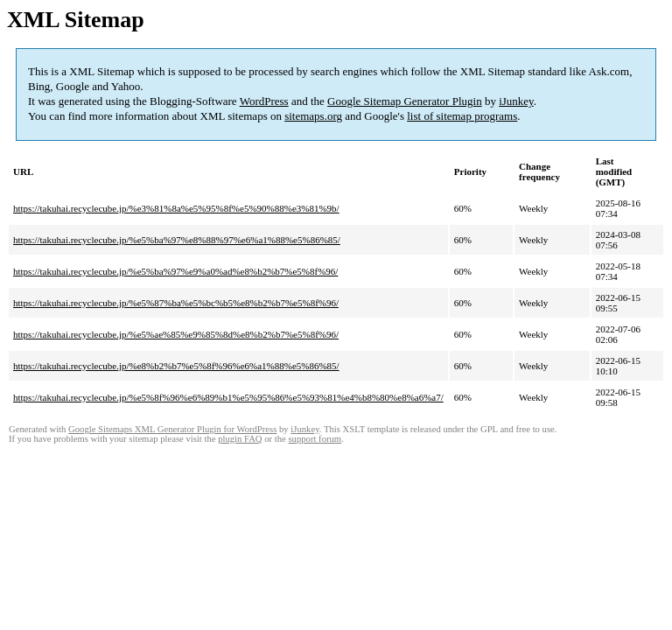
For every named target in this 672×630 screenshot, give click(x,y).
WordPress (264, 101)
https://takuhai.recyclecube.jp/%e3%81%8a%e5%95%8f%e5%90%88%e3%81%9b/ (176, 208)
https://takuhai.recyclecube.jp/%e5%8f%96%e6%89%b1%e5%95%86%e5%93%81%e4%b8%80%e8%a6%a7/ (228, 397)
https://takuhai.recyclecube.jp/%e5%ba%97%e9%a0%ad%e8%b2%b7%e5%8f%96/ (175, 271)
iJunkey (516, 101)
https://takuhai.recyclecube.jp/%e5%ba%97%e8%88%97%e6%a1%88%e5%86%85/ (177, 240)
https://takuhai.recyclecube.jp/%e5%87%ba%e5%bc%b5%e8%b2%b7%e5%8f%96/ (176, 303)
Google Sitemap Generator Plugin (405, 101)
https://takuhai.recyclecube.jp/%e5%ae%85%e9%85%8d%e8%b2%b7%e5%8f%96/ (176, 334)
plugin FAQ (240, 439)
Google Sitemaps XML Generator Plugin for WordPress (172, 429)
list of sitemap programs (462, 116)
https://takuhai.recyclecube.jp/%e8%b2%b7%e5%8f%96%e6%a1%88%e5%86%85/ (176, 366)
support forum (315, 439)
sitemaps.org (313, 116)
